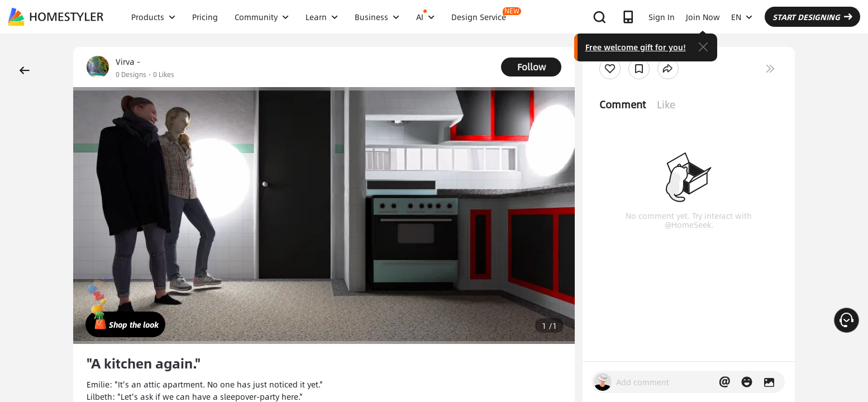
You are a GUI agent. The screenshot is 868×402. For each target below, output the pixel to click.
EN (742, 17)
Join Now (703, 17)
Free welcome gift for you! (636, 47)
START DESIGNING (812, 17)
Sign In (662, 17)
